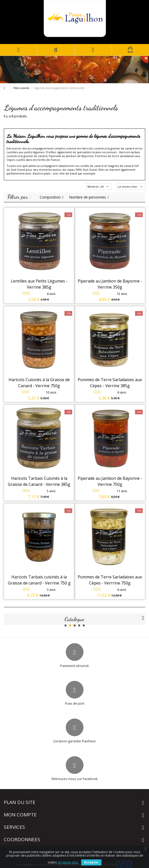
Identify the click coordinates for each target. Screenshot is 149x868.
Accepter (91, 862)
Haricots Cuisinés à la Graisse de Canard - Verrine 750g (39, 383)
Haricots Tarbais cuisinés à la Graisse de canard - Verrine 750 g (39, 580)
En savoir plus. (68, 862)
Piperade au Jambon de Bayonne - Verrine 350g (110, 284)
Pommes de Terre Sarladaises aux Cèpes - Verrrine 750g (110, 580)
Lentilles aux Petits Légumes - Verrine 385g (39, 284)
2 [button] (70, 625)
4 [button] (79, 625)
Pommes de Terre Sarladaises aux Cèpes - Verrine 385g (110, 383)
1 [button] (66, 625)
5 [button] (84, 625)
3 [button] (75, 625)
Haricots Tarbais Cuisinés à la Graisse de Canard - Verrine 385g (39, 481)
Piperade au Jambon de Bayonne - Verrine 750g (110, 481)
